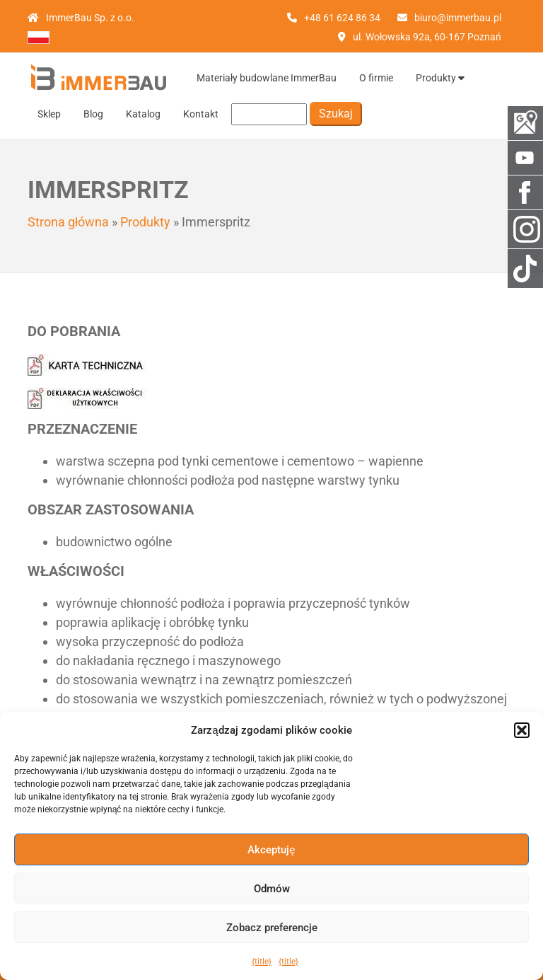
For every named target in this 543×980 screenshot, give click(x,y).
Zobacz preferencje (272, 928)
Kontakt (201, 114)
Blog (93, 114)
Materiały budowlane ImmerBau (267, 78)
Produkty (440, 78)
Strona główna (68, 222)
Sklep (49, 114)
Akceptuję (271, 850)
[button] (522, 730)
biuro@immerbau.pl (458, 18)
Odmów (272, 889)
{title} (262, 962)
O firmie (376, 78)
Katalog (143, 114)
